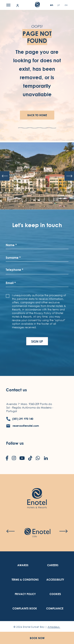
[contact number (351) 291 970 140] (20, 419)
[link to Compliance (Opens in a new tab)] (55, 609)
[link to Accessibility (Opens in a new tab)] (55, 580)
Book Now (37, 638)
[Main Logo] (37, 6)
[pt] (59, 5)
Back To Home (37, 115)
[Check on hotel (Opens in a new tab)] (37, 533)
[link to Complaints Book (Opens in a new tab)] (25, 609)
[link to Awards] (23, 565)
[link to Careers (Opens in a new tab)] (53, 565)
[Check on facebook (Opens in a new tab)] (7, 459)
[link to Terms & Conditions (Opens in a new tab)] (25, 580)
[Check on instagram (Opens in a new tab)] (14, 458)
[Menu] (8, 5)
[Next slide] (69, 187)
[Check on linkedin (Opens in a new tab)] (46, 459)
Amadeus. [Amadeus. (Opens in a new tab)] (54, 627)
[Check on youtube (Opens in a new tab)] (22, 459)
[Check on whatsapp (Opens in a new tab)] (38, 458)
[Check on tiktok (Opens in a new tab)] (30, 459)
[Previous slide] (5, 187)
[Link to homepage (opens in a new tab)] (37, 492)
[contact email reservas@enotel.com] (23, 426)
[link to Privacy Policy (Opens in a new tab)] (25, 594)
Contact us (16, 390)
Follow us (15, 443)
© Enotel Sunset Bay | (37, 627)
